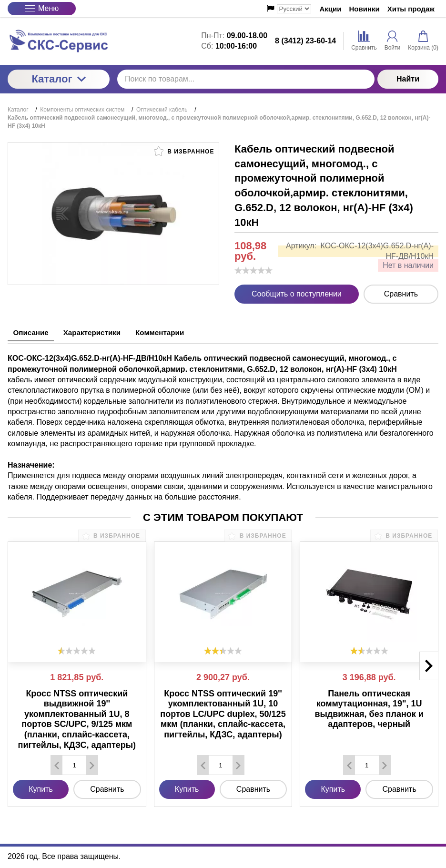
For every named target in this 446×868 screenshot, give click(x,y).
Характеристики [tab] (103, 332)
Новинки (365, 9)
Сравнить (401, 294)
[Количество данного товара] (74, 764)
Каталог (58, 79)
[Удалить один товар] (57, 764)
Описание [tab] (34, 332)
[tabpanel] (223, 422)
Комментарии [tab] (179, 332)
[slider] (253, 270)
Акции (331, 9)
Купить (41, 788)
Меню (42, 8)
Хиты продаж (411, 9)
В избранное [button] (184, 151)
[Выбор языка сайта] (294, 9)
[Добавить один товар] (92, 764)
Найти (408, 79)
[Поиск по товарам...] (246, 79)
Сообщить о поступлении (297, 294)
